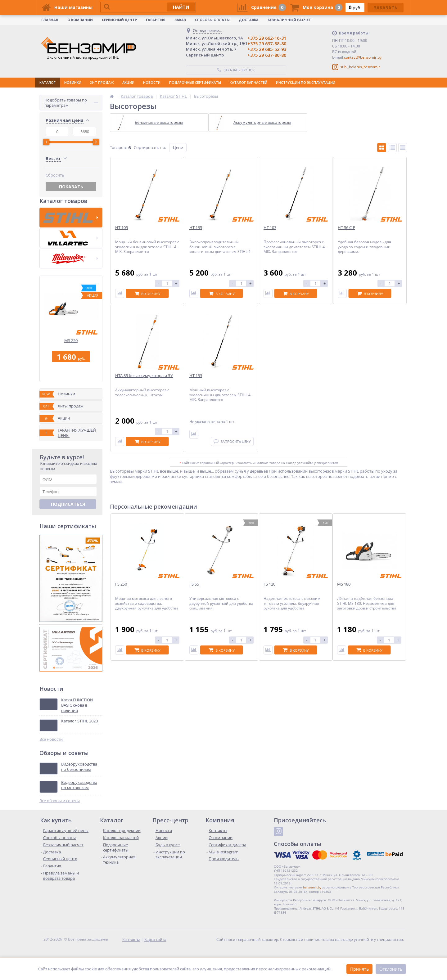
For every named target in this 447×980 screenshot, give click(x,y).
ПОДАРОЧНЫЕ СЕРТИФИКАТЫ (195, 82)
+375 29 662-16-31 (267, 38)
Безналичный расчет (289, 20)
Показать (71, 265)
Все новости (51, 747)
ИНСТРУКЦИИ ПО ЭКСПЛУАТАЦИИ (306, 82)
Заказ (180, 20)
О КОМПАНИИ (80, 20)
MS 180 (344, 584)
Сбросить (55, 254)
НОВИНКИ (73, 82)
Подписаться (68, 512)
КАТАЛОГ (47, 82)
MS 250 (71, 348)
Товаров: (118, 147)
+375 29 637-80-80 (267, 55)
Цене (178, 147)
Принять (359, 969)
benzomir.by (312, 895)
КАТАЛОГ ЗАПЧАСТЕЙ (248, 82)
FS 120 (269, 584)
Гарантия (156, 20)
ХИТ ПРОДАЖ (102, 82)
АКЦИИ (128, 82)
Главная (50, 20)
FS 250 (121, 584)
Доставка (249, 20)
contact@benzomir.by (363, 57)
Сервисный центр (119, 20)
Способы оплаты (212, 20)
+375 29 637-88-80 (267, 44)
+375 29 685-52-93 (267, 49)
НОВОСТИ (152, 82)
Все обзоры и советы (60, 809)
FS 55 (194, 584)
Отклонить (391, 969)
